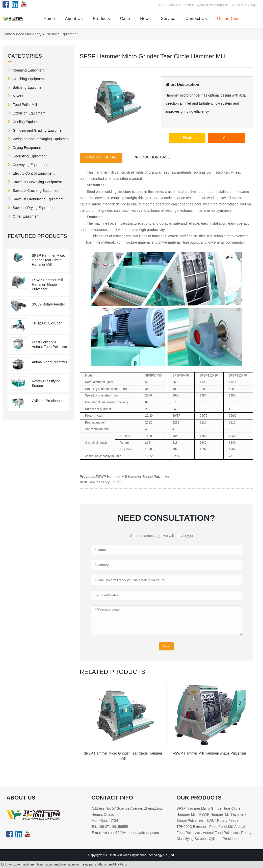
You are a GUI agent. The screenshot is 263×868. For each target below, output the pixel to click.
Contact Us (196, 19)
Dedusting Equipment (30, 156)
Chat (227, 138)
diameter (99, 382)
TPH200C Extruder (47, 323)
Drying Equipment (27, 148)
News (145, 19)
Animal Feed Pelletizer (49, 362)
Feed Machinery (29, 34)
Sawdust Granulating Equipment (38, 199)
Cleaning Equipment (29, 70)
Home (49, 19)
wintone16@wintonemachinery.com (206, 5)
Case (125, 19)
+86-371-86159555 (169, 5)
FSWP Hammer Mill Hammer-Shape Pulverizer (47, 285)
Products (101, 19)
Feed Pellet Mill (25, 105)
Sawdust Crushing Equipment (36, 191)
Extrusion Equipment (29, 113)
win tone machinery (22, 864)
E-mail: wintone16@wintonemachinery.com (125, 833)
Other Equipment (26, 216)
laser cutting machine (52, 864)
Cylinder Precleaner (47, 401)
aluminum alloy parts (82, 864)
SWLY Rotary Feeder (48, 304)
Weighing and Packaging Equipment (41, 139)
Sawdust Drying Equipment (34, 208)
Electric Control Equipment (34, 173)
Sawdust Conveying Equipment (37, 182)
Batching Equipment (28, 87)
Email (187, 138)
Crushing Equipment (61, 34)
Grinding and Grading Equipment (38, 130)
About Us (74, 19)
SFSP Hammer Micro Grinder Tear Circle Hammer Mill (48, 260)
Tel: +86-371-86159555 (110, 827)
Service (168, 19)
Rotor (89, 382)
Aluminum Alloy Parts (113, 864)
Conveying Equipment (30, 165)
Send (166, 646)
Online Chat (229, 19)
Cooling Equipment (28, 122)
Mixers (18, 96)
